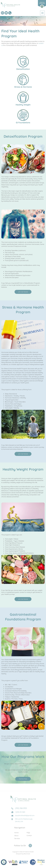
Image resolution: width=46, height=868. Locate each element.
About (16, 837)
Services (17, 840)
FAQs (28, 834)
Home (16, 834)
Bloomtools (27, 855)
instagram (3, 13)
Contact (29, 837)
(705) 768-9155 (10, 13)
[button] (23, 292)
